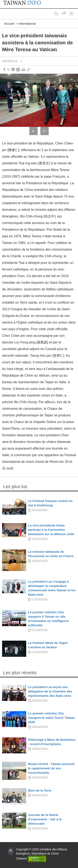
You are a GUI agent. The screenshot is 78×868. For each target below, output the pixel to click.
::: (4, 2)
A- (33, 131)
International (27, 24)
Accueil (9, 24)
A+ (45, 131)
